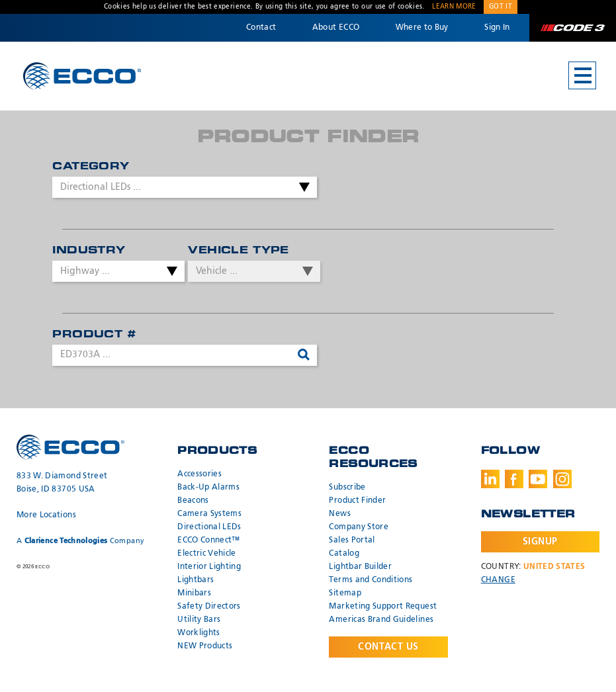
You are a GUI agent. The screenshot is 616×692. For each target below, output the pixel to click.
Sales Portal (352, 541)
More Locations (46, 515)
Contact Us (388, 647)
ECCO (82, 76)
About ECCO (336, 28)
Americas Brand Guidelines (381, 620)
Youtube (538, 479)
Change (498, 580)
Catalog (344, 554)
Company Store (359, 527)
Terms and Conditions (371, 580)
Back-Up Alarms (208, 488)
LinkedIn (490, 479)
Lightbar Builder (360, 567)
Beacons (193, 501)
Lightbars (196, 580)
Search (306, 355)
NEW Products (205, 646)
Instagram (562, 479)
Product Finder (357, 501)
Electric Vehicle (207, 554)
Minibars (194, 593)
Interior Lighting (209, 567)
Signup (540, 542)
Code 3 (572, 28)
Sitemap (345, 593)
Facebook (514, 479)
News (339, 514)
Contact (261, 28)
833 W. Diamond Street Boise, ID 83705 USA (62, 483)
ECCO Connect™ (209, 541)
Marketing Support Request (383, 607)
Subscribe (347, 488)
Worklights (199, 633)
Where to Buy (422, 28)
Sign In (497, 28)
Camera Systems (209, 514)
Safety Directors (209, 607)
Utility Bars (199, 620)
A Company (80, 541)
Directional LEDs (209, 527)
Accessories (199, 474)
